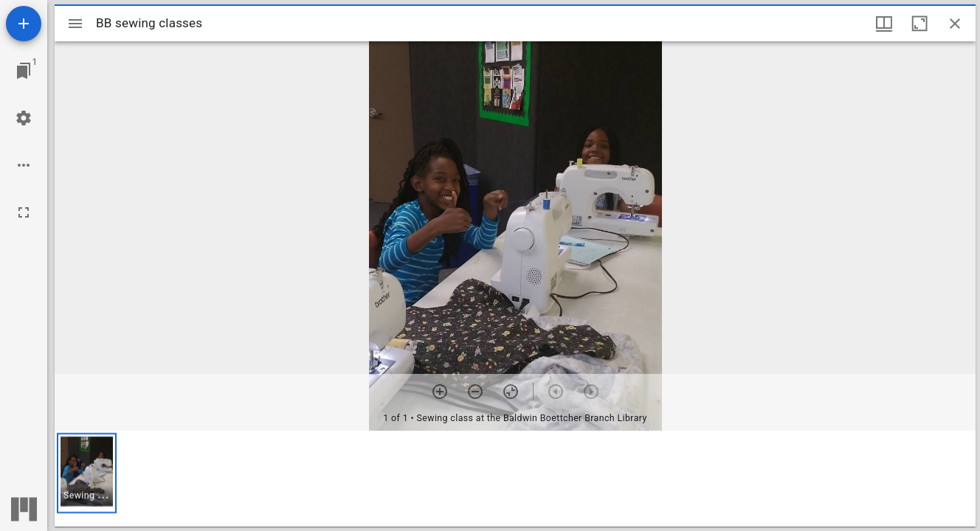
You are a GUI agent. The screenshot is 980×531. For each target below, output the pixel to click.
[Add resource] (24, 24)
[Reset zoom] (511, 392)
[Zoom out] (475, 392)
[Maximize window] (919, 24)
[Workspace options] (24, 165)
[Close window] (955, 24)
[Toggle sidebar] (75, 24)
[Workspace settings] (24, 118)
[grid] (515, 479)
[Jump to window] (24, 71)
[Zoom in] (440, 392)
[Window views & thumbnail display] (884, 24)
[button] (87, 473)
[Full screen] (24, 212)
